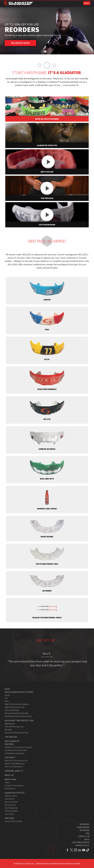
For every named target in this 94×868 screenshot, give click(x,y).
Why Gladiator (12, 741)
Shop (7, 689)
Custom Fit (10, 757)
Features (9, 744)
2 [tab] (45, 51)
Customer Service (81, 842)
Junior (7, 695)
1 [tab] (42, 51)
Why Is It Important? (14, 767)
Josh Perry (9, 814)
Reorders (84, 824)
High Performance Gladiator (17, 704)
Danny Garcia (10, 805)
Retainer (8, 730)
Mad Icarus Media (73, 863)
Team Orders (83, 827)
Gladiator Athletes (15, 793)
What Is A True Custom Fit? (16, 760)
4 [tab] (51, 51)
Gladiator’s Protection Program (18, 747)
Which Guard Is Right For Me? (19, 692)
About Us (9, 775)
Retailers (84, 830)
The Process (11, 737)
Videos (7, 782)
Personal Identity (14, 771)
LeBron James (11, 796)
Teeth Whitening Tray (14, 727)
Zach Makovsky (11, 808)
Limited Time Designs (14, 785)
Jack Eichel (9, 799)
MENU (87, 3)
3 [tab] (48, 51)
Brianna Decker (11, 802)
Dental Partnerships (13, 821)
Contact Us (84, 836)
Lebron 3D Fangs (12, 710)
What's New (10, 779)
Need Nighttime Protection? (19, 720)
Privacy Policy (82, 845)
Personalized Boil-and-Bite (17, 713)
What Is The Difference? (15, 764)
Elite (7, 701)
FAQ (88, 833)
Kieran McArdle (11, 811)
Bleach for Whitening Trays (17, 733)
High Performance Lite (15, 707)
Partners (9, 818)
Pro (6, 698)
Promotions (10, 788)
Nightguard (10, 723)
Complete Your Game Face (16, 750)
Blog (87, 839)
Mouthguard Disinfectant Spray (18, 716)
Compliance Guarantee (15, 753)
